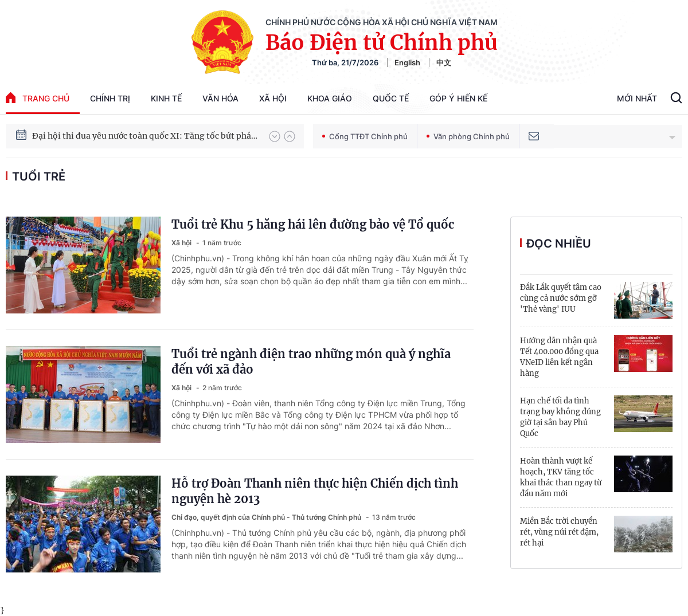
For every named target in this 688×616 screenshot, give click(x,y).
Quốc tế (391, 98)
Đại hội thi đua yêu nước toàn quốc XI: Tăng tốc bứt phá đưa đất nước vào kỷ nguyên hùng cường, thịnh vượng (145, 136)
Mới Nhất (637, 98)
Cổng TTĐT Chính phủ (365, 136)
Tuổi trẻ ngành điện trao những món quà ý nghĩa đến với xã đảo (311, 362)
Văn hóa (220, 98)
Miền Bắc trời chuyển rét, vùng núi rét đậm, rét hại (559, 532)
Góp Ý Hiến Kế (458, 98)
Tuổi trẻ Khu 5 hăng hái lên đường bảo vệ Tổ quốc (313, 224)
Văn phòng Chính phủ (468, 136)
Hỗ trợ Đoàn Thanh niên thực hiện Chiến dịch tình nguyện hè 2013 (315, 491)
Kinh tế (166, 98)
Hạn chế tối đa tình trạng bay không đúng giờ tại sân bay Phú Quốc (560, 417)
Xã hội (273, 98)
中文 (444, 62)
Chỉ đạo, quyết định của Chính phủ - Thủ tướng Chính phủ (267, 517)
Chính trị (110, 98)
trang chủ (38, 98)
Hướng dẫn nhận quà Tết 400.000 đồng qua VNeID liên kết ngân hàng (559, 357)
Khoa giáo (330, 98)
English (407, 62)
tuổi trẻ (39, 176)
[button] (275, 136)
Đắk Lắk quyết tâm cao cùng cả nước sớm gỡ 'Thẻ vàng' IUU (561, 298)
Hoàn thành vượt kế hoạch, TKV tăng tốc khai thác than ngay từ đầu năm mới (561, 477)
